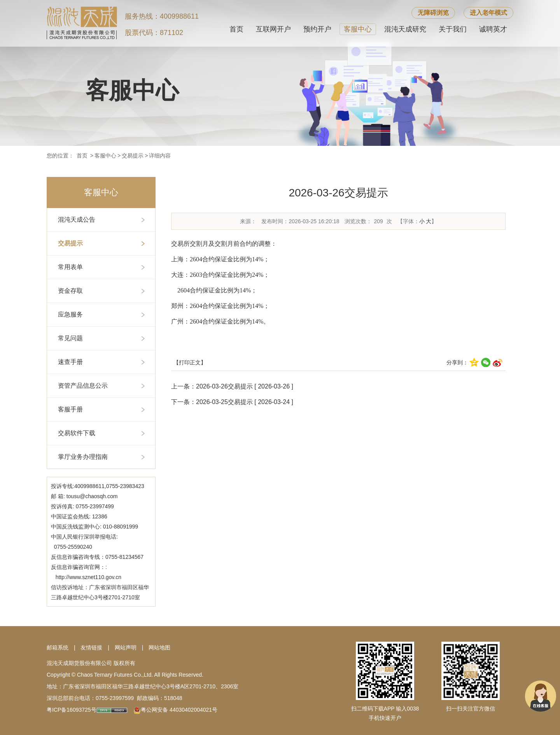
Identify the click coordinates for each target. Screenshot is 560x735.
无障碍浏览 (433, 13)
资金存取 (70, 291)
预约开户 (317, 29)
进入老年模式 (488, 13)
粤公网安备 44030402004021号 (179, 710)
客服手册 (70, 409)
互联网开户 (273, 29)
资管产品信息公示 (83, 386)
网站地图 (159, 647)
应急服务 (70, 314)
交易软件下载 (77, 433)
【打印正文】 (190, 362)
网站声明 (126, 647)
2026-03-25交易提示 (224, 402)
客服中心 (358, 29)
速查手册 (70, 362)
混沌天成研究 (405, 29)
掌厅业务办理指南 (83, 457)
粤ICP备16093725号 (72, 710)
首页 (236, 29)
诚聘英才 (493, 29)
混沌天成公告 (77, 220)
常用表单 (70, 267)
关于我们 (453, 29)
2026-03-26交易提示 (224, 386)
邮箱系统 (58, 647)
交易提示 (133, 156)
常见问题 (70, 338)
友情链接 (91, 647)
